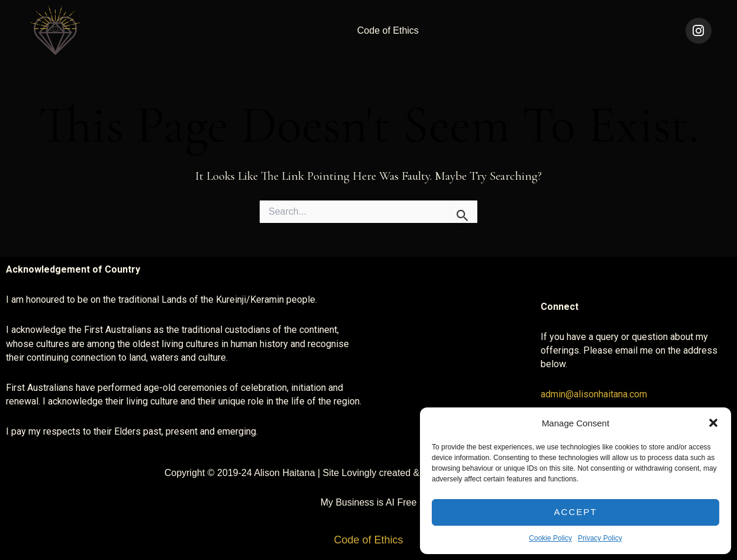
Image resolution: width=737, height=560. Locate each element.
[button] (713, 423)
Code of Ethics (388, 30)
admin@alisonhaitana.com (594, 394)
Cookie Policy (550, 538)
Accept (576, 512)
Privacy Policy (600, 538)
